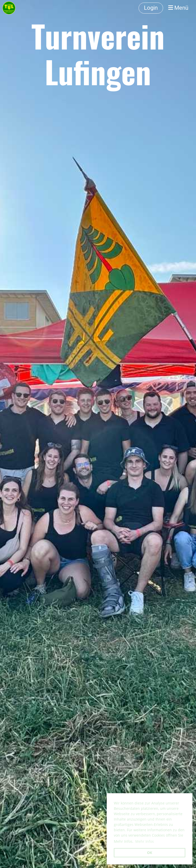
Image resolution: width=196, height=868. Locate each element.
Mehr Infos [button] (145, 841)
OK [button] (150, 853)
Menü (178, 8)
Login (151, 8)
